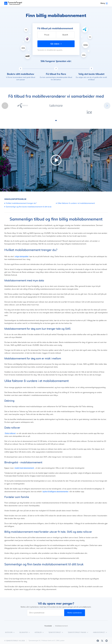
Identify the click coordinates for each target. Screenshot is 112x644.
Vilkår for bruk (103, 641)
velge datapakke (22, 250)
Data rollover (10, 427)
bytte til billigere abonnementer (56, 485)
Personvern (91, 641)
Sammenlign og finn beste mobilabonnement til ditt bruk (29, 200)
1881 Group (28, 641)
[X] (102, 634)
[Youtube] (107, 634)
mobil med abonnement (24, 462)
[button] (52, 114)
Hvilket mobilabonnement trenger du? (21, 197)
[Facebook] (98, 634)
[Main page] (14, 3)
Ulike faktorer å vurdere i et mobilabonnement (76, 197)
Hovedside (49, 619)
